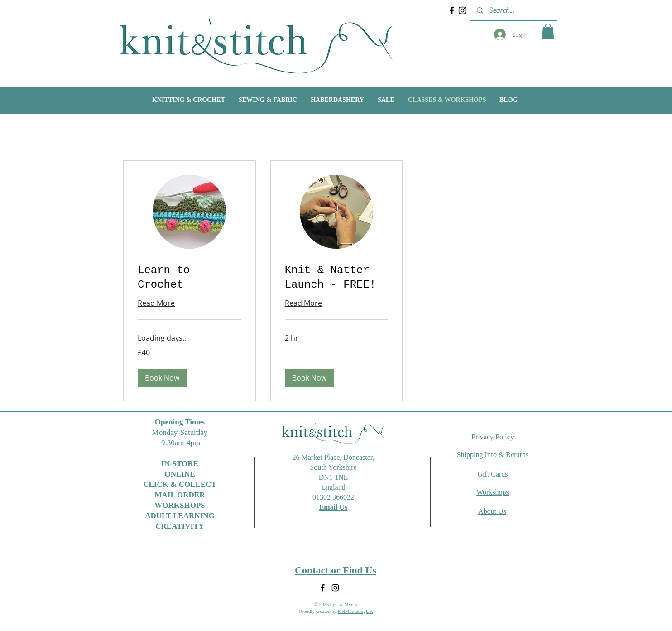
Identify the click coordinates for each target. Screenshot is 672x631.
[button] (548, 31)
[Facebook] (452, 10)
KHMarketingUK (355, 611)
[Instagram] (462, 10)
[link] (190, 278)
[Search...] (513, 10)
